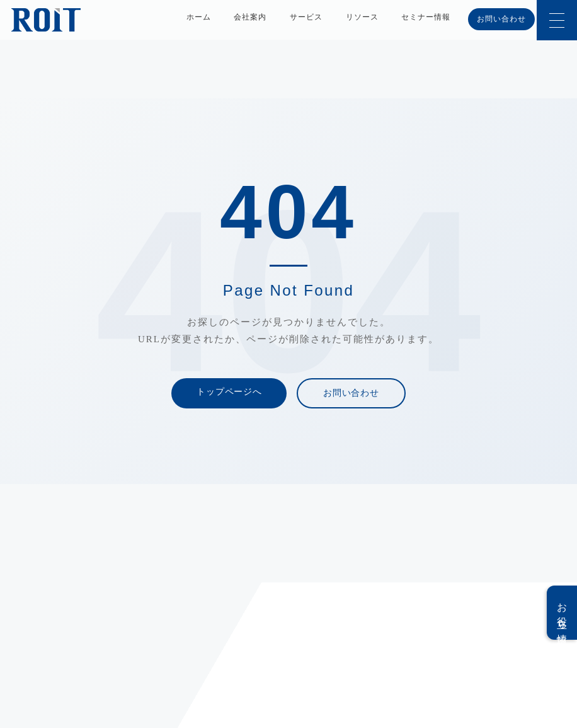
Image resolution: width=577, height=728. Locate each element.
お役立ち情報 (562, 613)
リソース (362, 17)
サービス (306, 17)
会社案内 (250, 17)
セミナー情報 (426, 17)
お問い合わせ (501, 19)
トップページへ (229, 392)
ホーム (199, 17)
